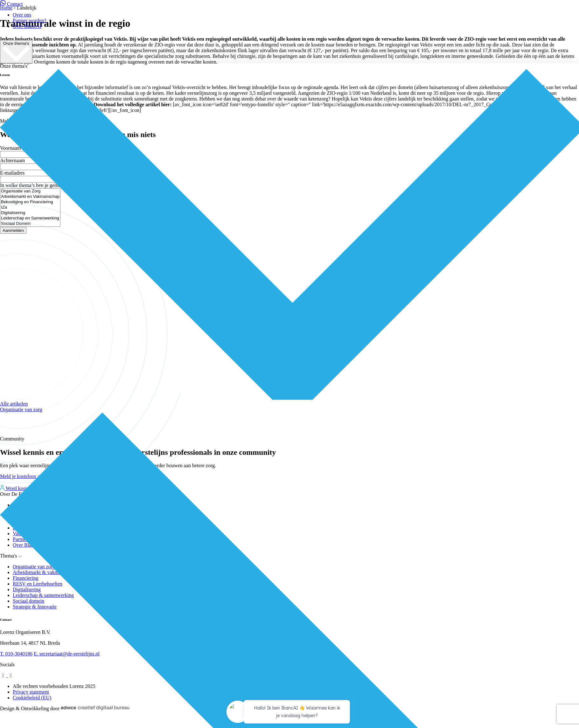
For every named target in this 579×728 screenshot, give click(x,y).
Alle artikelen (14, 404)
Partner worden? (29, 21)
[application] (289, 713)
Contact (11, 4)
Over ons (22, 15)
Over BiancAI (27, 26)
